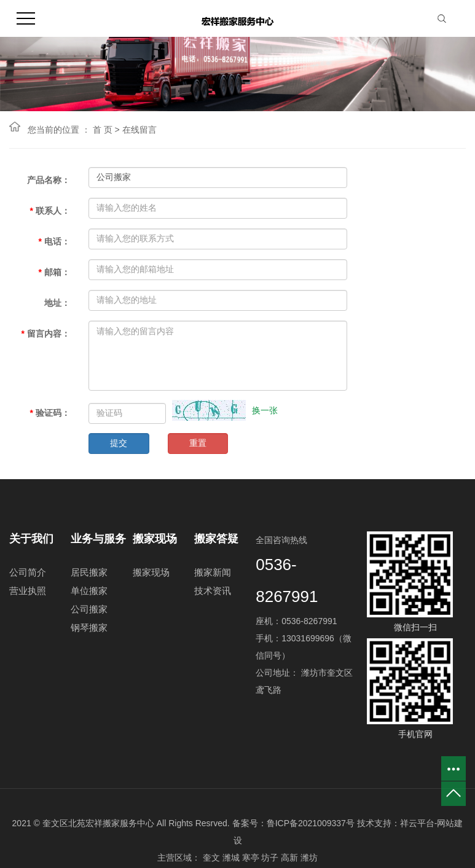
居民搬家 (89, 572)
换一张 (265, 410)
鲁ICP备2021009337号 (311, 823)
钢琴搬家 (89, 628)
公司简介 (28, 572)
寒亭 (251, 858)
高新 (289, 858)
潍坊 (309, 858)
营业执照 (28, 591)
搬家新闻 (213, 572)
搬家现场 (151, 572)
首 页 (103, 130)
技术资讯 (213, 591)
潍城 (231, 858)
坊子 (270, 858)
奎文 (211, 858)
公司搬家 (89, 609)
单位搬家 (89, 591)
